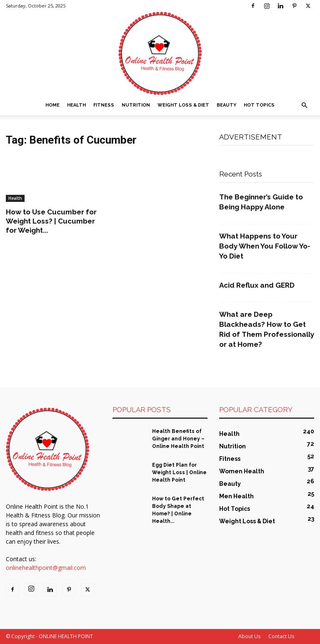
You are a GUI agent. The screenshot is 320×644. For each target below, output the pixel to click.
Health (76, 105)
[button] (304, 106)
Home (52, 105)
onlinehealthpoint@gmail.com (46, 568)
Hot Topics (259, 105)
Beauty (226, 105)
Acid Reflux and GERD (257, 285)
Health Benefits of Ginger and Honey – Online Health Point (178, 439)
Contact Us (281, 636)
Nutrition (136, 105)
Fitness (104, 105)
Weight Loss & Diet (183, 105)
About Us (249, 636)
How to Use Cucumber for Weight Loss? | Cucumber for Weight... (51, 221)
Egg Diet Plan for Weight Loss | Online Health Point (179, 472)
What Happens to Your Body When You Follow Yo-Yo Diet (265, 246)
